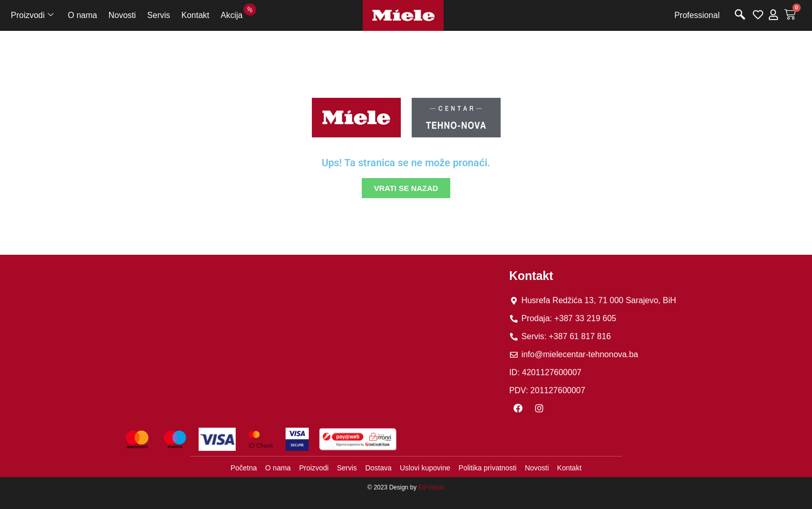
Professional (697, 15)
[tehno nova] (311, 335)
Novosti (122, 15)
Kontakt (196, 15)
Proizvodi (32, 15)
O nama (83, 15)
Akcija (235, 14)
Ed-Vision (431, 487)
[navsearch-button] (740, 15)
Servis (158, 15)
